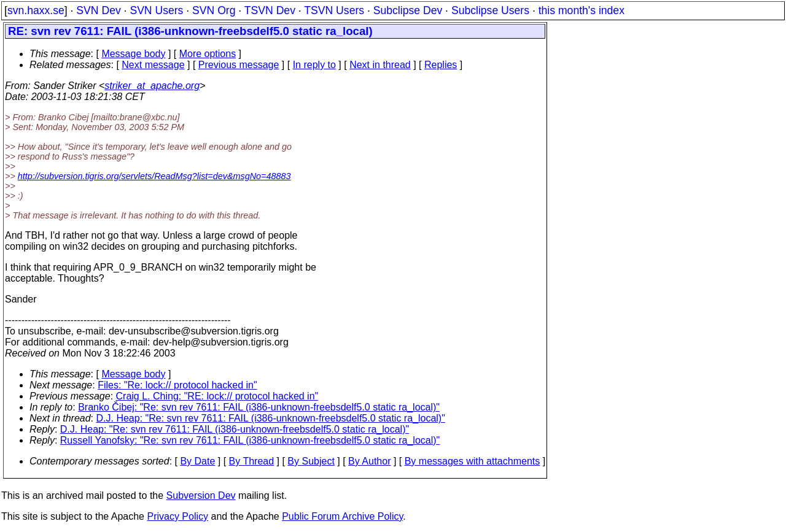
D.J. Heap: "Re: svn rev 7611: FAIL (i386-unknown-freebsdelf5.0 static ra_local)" (271, 418)
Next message (153, 65)
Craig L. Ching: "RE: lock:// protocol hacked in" (217, 396)
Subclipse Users (490, 10)
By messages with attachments (473, 461)
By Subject (311, 461)
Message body (133, 54)
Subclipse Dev (408, 10)
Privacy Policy (177, 516)
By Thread (252, 461)
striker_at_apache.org (152, 86)
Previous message (239, 65)
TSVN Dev (270, 10)
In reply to (314, 65)
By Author (369, 461)
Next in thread (380, 65)
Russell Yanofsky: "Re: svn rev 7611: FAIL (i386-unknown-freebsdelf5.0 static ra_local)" (250, 440)
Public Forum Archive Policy (342, 516)
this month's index (582, 10)
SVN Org (214, 10)
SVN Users (156, 10)
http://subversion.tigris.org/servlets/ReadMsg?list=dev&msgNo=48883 (154, 176)
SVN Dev (98, 10)
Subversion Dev (201, 495)
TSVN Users (334, 10)
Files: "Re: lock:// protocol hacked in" (177, 385)
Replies (441, 65)
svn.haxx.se (36, 10)
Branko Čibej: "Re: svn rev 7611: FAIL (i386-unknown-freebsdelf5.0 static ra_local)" (259, 407)
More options (208, 54)
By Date (197, 461)
